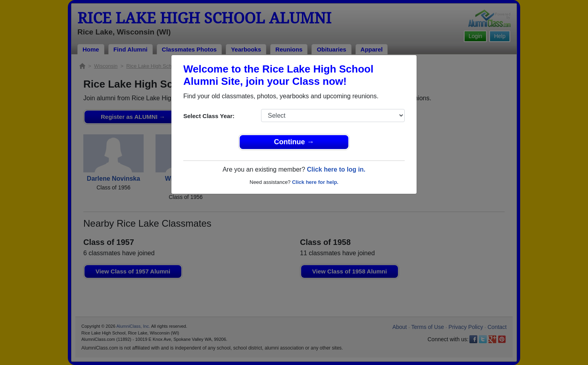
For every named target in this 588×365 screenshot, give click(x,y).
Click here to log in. (336, 169)
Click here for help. (315, 182)
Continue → (294, 142)
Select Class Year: (209, 116)
